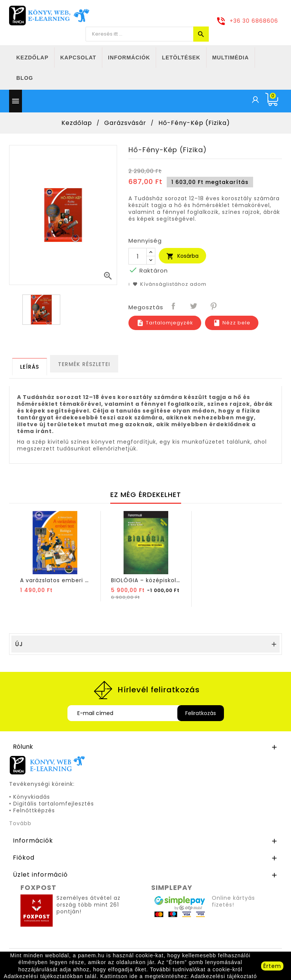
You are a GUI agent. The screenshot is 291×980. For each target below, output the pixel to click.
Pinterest (214, 307)
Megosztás (174, 307)
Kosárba (182, 256)
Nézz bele (232, 323)
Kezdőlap (32, 58)
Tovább (20, 823)
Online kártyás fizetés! (233, 901)
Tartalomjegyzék (165, 323)
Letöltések (181, 58)
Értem (272, 966)
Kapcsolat (78, 58)
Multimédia (231, 58)
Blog (25, 78)
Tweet (194, 307)
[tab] (30, 367)
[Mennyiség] (138, 256)
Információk (129, 58)
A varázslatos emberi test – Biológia (74, 580)
